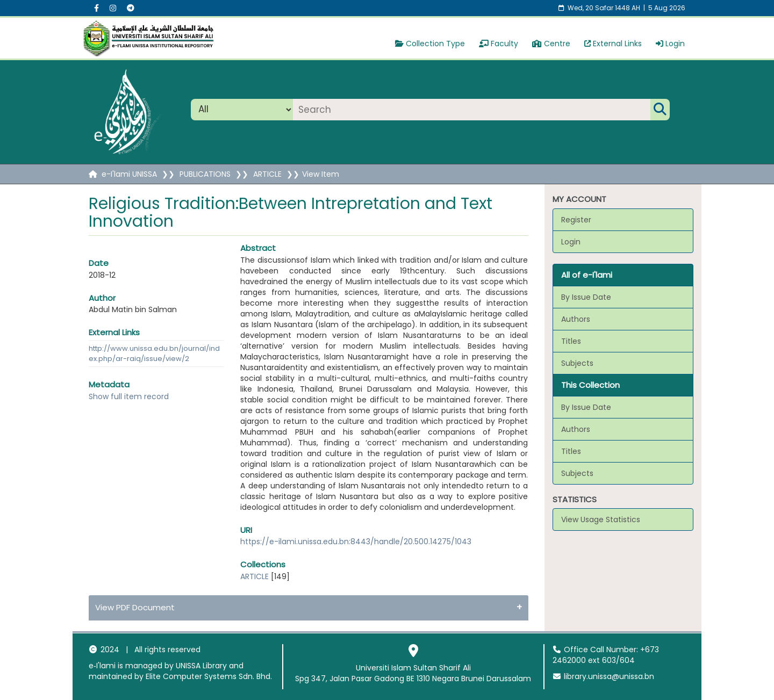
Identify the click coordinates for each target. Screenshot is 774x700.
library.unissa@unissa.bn (604, 676)
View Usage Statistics (601, 519)
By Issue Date (586, 297)
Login (670, 44)
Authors (576, 319)
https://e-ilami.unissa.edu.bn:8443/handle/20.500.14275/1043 (356, 542)
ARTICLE (267, 174)
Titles (571, 341)
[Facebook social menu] (96, 8)
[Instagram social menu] (113, 8)
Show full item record (129, 396)
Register (576, 220)
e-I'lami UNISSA (129, 174)
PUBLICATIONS (205, 174)
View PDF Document (135, 607)
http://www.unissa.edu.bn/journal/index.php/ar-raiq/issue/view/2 (154, 353)
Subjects (577, 363)
